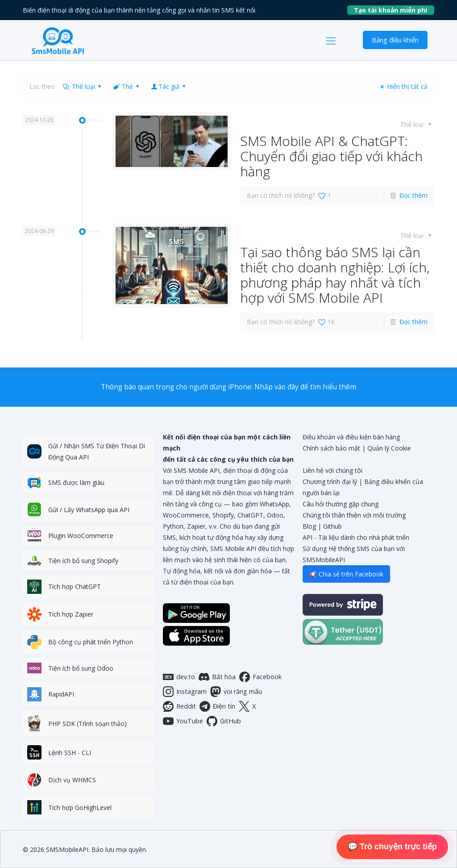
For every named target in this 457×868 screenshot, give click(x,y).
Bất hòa (217, 677)
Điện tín (217, 706)
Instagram (185, 692)
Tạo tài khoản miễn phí (394, 10)
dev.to (179, 677)
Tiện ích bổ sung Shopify (83, 561)
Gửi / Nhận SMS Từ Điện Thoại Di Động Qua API (97, 451)
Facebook (260, 677)
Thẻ (127, 86)
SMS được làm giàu (76, 482)
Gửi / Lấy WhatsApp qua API (89, 510)
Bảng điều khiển (395, 40)
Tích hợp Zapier (71, 614)
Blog (309, 526)
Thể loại (83, 86)
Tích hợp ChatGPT (75, 586)
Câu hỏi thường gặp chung (341, 504)
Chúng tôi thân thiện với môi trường (354, 515)
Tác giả (169, 86)
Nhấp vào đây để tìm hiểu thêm (305, 387)
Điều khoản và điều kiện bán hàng (351, 437)
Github (332, 526)
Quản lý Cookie (389, 448)
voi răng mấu (236, 692)
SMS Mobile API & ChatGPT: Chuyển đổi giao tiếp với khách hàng (331, 156)
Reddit (179, 706)
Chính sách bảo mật (331, 448)
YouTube (183, 721)
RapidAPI (61, 694)
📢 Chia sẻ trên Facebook (346, 574)
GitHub (224, 721)
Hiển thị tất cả (403, 86)
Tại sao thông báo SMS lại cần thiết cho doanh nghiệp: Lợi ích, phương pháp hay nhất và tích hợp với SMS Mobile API (335, 275)
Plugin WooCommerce (81, 536)
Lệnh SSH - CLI (70, 753)
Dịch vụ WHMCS (72, 780)
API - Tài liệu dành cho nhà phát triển (356, 537)
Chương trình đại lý (330, 482)
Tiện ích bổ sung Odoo (81, 668)
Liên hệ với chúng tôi (332, 470)
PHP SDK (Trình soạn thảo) (87, 724)
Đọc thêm (413, 195)
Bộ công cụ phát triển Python (91, 642)
